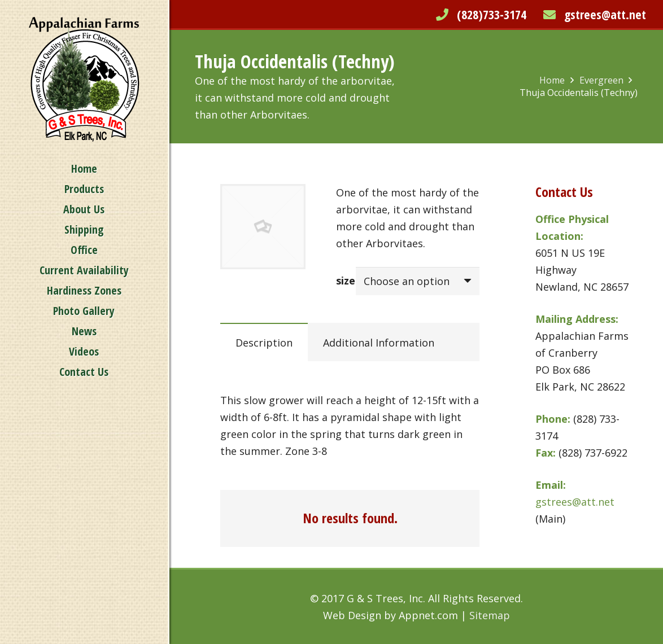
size (346, 281)
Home (552, 80)
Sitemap (490, 615)
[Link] (84, 79)
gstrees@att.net (605, 14)
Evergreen (601, 80)
